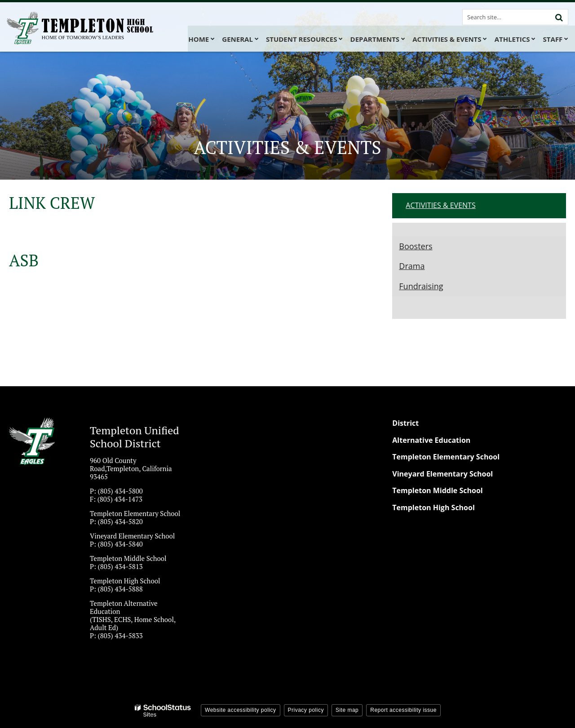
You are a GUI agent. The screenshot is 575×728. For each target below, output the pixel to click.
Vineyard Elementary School (442, 474)
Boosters (416, 246)
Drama (412, 266)
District (405, 423)
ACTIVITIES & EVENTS (440, 205)
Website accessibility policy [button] (241, 710)
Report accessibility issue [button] (403, 710)
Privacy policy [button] (306, 710)
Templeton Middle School (437, 490)
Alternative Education (431, 440)
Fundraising (421, 286)
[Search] (559, 17)
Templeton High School (433, 507)
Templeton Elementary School (446, 457)
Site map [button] (347, 710)
